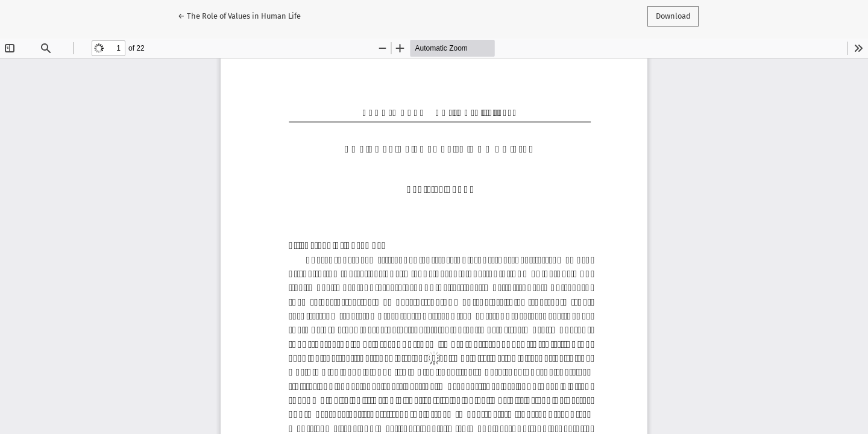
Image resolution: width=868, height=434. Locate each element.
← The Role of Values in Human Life (239, 15)
